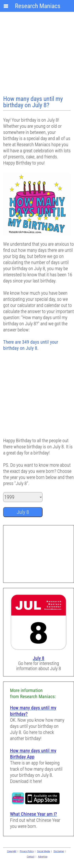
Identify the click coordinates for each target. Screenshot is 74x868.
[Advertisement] (37, 54)
